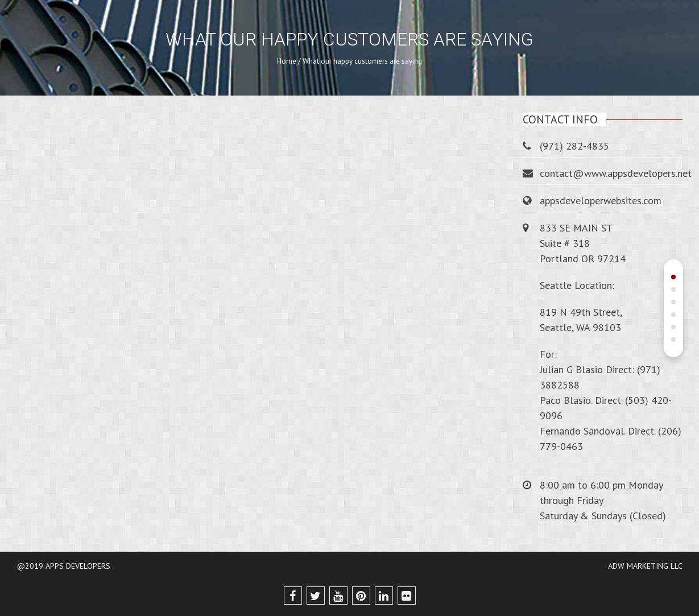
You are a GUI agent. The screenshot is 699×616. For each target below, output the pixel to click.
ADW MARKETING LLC (645, 566)
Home (287, 61)
